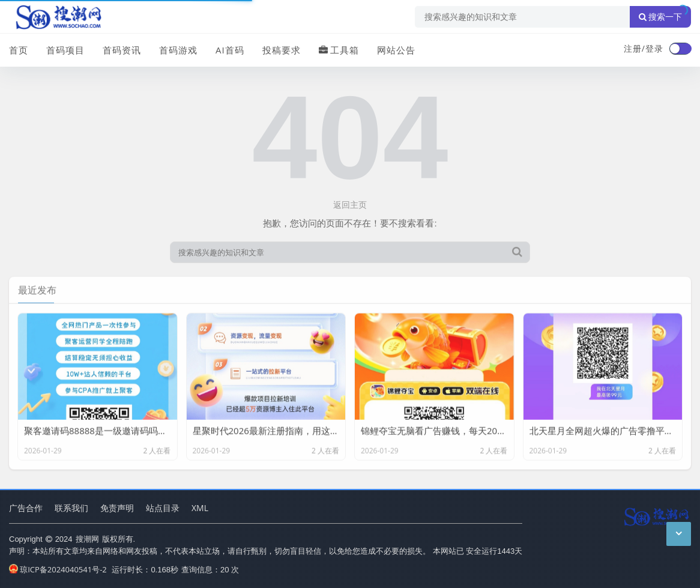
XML (200, 508)
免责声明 (117, 508)
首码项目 (65, 50)
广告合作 (26, 508)
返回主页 (350, 205)
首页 (19, 50)
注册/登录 (644, 48)
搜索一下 (660, 17)
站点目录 (163, 508)
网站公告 (396, 50)
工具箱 (339, 50)
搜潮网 (87, 539)
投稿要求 (282, 50)
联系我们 (71, 508)
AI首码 (230, 50)
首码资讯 (122, 50)
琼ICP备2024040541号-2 (58, 569)
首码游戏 (178, 50)
